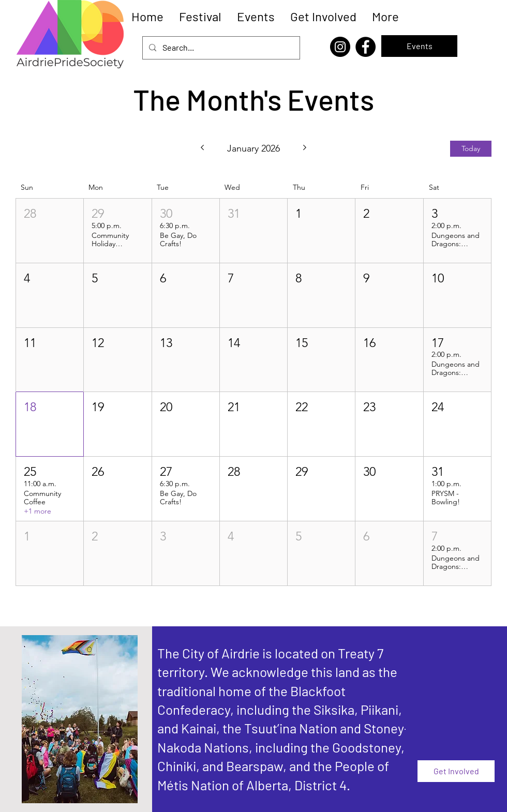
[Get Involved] (456, 771)
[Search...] (220, 48)
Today (471, 148)
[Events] (419, 46)
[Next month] (305, 148)
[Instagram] (340, 47)
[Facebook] (366, 47)
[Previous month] (202, 148)
